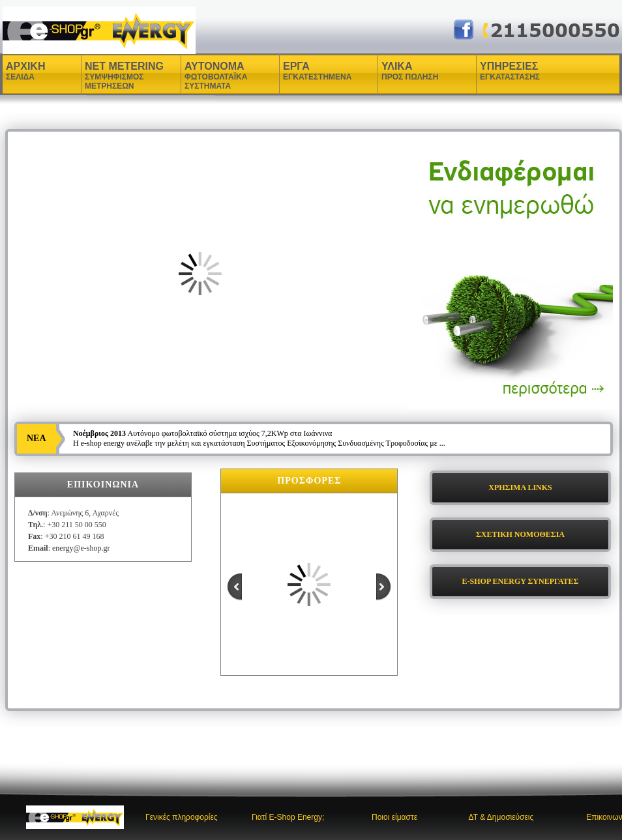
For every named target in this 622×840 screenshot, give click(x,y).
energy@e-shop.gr (81, 548)
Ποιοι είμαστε (394, 817)
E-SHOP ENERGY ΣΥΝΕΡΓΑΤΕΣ (521, 581)
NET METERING (124, 76)
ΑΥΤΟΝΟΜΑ (216, 76)
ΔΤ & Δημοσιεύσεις (501, 817)
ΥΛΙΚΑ (398, 71)
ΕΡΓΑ (298, 71)
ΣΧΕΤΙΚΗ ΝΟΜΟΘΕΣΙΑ (520, 534)
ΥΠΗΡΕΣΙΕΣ (510, 71)
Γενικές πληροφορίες (182, 817)
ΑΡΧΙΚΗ (25, 71)
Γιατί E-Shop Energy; (288, 817)
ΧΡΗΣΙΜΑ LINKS (520, 487)
